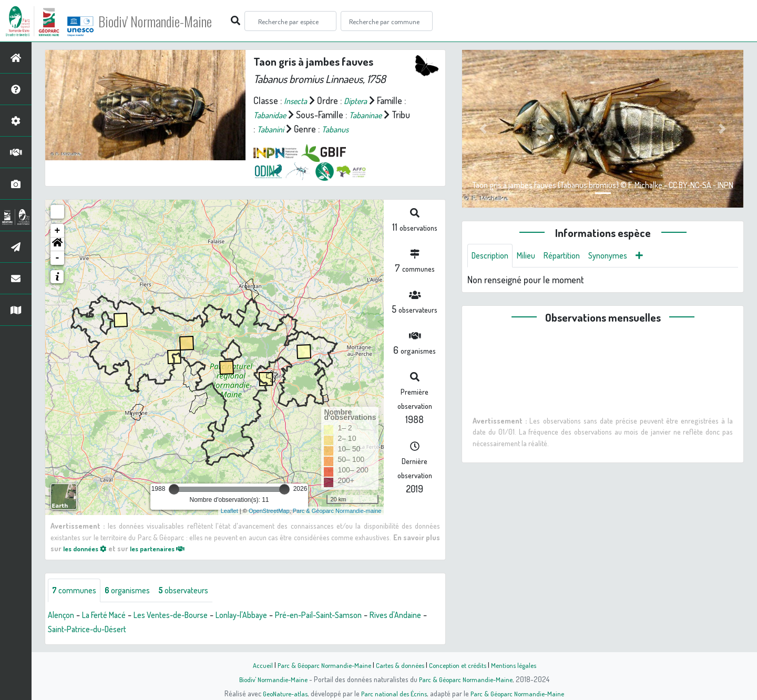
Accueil (253, 665)
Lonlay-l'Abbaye (268, 616)
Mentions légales (521, 665)
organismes (135, 591)
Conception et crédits (461, 665)
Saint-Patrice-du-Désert (136, 631)
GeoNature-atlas (279, 693)
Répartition (572, 256)
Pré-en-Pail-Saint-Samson (354, 616)
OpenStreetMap (269, 511)
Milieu (533, 256)
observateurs (198, 591)
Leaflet (229, 511)
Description (493, 256)
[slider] (174, 489)
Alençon (63, 616)
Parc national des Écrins (393, 693)
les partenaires (167, 548)
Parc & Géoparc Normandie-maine (337, 511)
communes (77, 591)
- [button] (58, 258)
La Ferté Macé (111, 616)
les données (88, 548)
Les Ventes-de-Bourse (188, 616)
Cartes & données (400, 665)
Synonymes (623, 256)
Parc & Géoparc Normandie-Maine (319, 665)
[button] (57, 244)
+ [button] (58, 231)
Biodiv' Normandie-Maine (173, 21)
